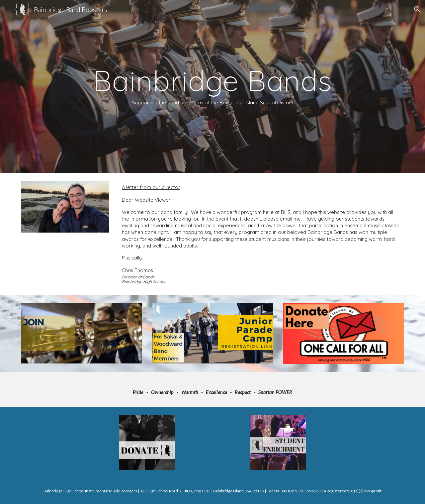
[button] (417, 9)
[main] (212, 87)
